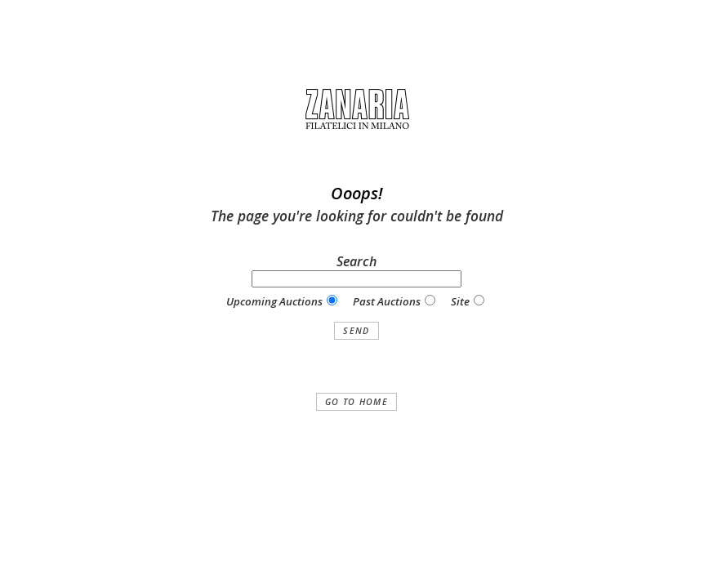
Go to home (356, 402)
